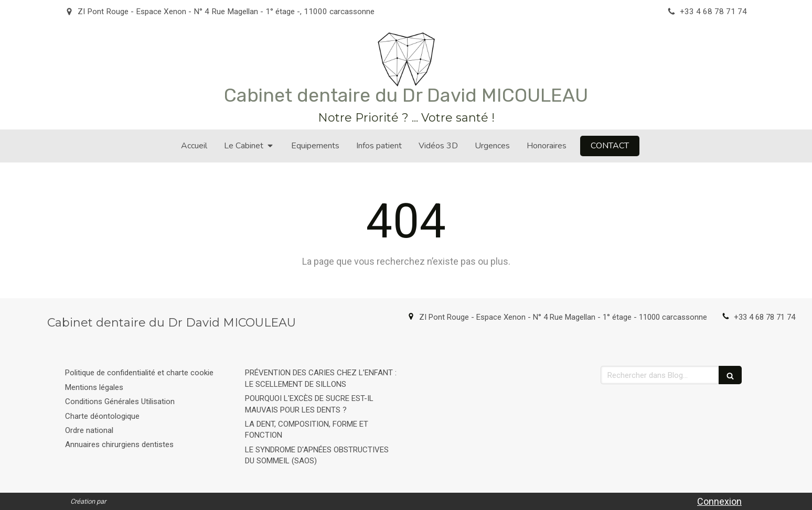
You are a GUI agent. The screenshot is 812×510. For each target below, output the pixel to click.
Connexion (719, 501)
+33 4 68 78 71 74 (765, 317)
